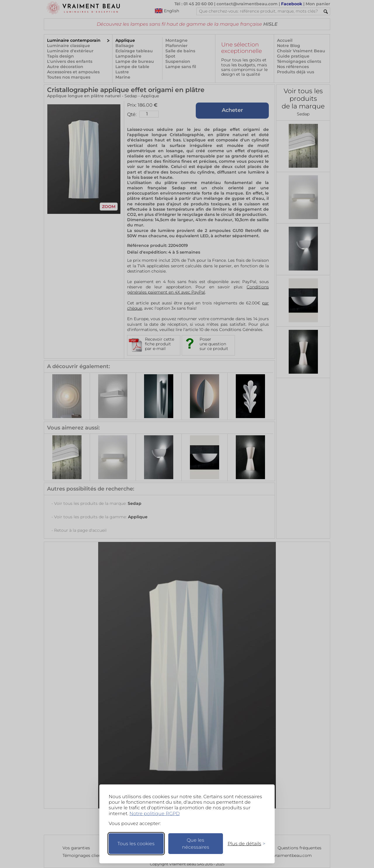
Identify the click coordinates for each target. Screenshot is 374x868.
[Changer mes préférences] (244, 844)
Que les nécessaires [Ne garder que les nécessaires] (196, 844)
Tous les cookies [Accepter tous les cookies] (136, 844)
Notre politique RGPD (155, 814)
